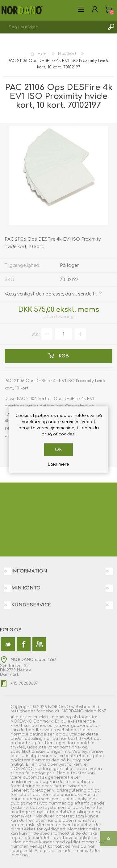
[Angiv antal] (64, 334)
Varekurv (109, 9)
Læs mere (59, 464)
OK (59, 450)
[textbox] (52, 27)
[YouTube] (39, 644)
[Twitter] (8, 644)
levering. (20, 855)
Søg (111, 27)
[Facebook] (24, 644)
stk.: (36, 334)
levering (65, 317)
